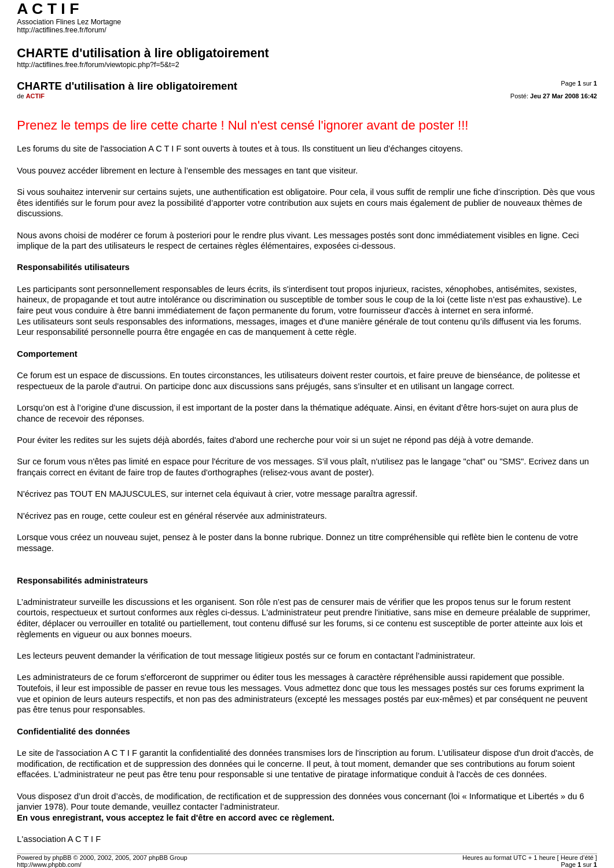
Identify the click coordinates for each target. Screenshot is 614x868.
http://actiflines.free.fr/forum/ (61, 30)
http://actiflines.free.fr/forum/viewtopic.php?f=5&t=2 (98, 65)
